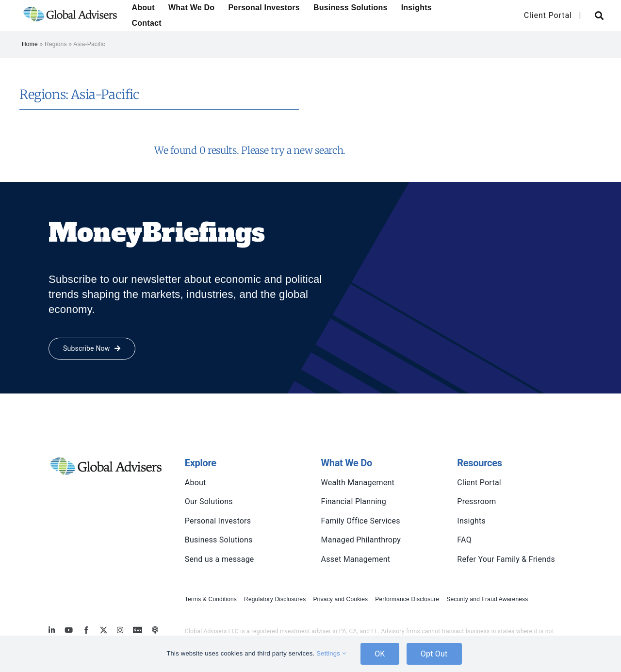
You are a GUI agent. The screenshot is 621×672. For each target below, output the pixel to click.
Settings (331, 653)
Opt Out (434, 654)
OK (380, 654)
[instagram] (120, 630)
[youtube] (69, 630)
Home (30, 44)
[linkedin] (52, 630)
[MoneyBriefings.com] (138, 630)
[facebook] (86, 630)
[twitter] (104, 630)
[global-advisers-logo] (70, 6)
